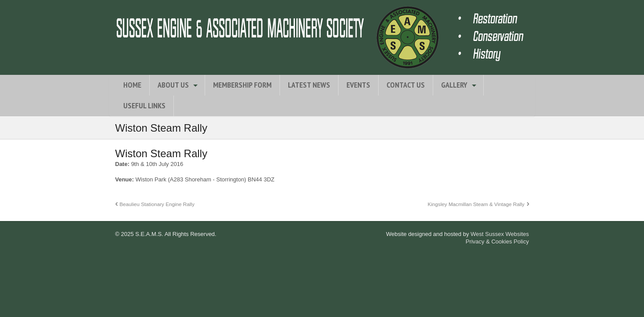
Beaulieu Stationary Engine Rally (157, 204)
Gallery (454, 85)
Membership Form (242, 85)
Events (358, 85)
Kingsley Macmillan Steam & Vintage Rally (476, 204)
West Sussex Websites (500, 234)
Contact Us (406, 85)
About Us (173, 85)
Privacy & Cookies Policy (497, 241)
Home (132, 85)
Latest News (309, 85)
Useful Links (144, 105)
